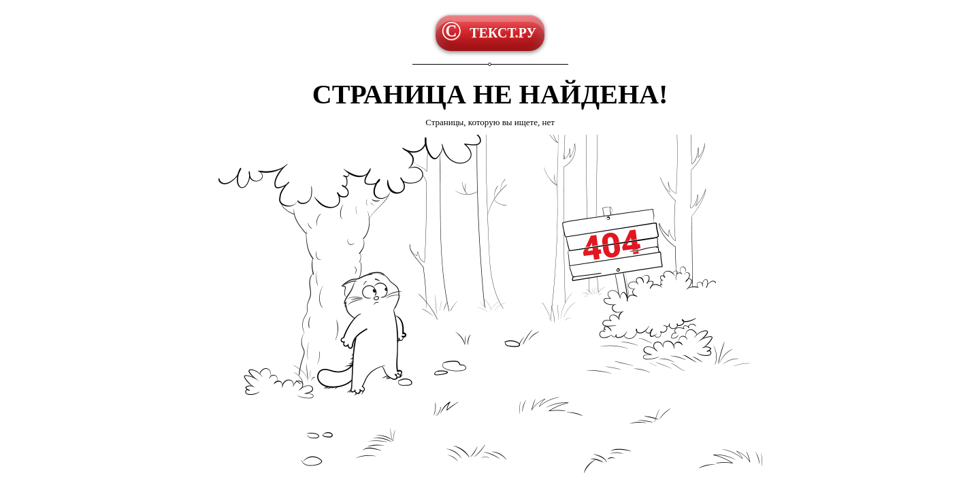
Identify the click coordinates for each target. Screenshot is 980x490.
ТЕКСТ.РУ (503, 33)
